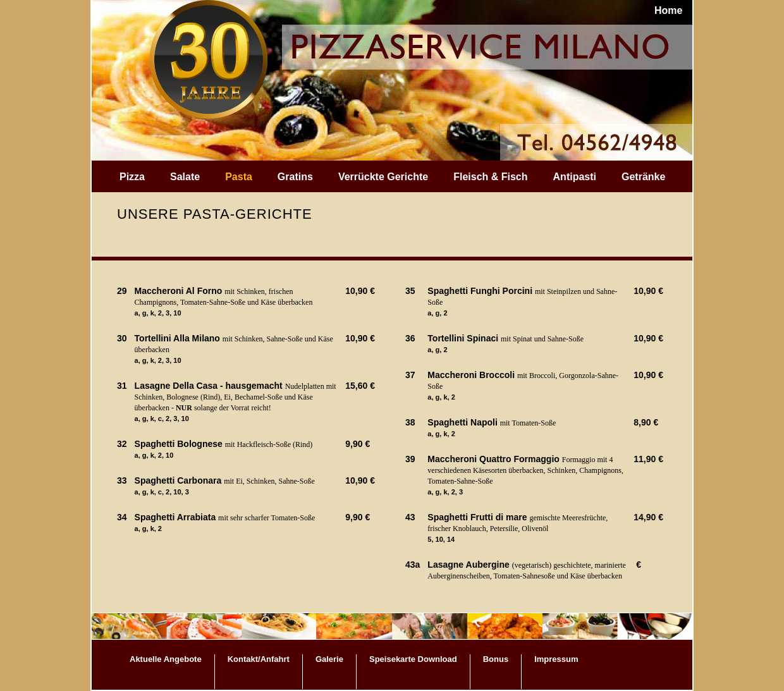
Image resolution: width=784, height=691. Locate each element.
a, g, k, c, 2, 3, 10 (162, 419)
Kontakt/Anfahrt (259, 659)
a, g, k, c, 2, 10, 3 (162, 492)
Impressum (556, 659)
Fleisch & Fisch (490, 177)
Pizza (132, 177)
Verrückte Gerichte (383, 177)
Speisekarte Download (413, 659)
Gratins (295, 177)
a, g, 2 (437, 313)
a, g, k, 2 (148, 529)
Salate (185, 177)
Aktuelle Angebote (166, 659)
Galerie (329, 659)
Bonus (496, 659)
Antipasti (575, 177)
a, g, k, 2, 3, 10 (158, 313)
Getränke (643, 177)
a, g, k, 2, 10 (154, 455)
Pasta (239, 177)
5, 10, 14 (441, 539)
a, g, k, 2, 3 (445, 492)
